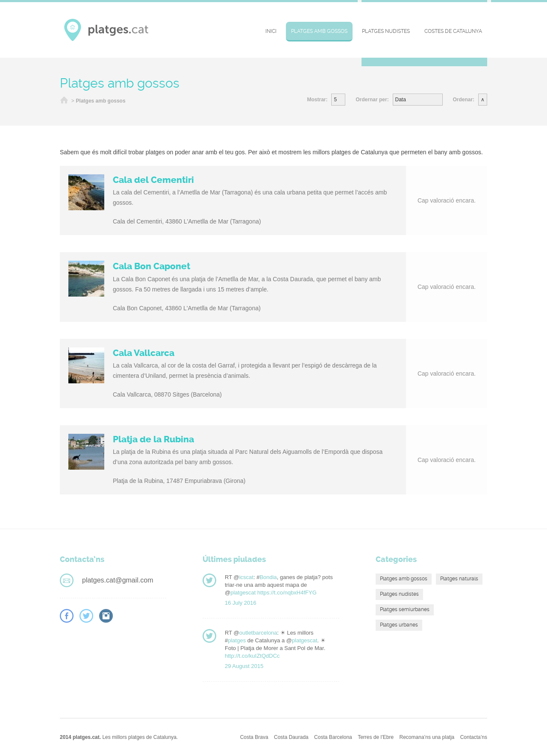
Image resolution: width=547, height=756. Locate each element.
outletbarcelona (258, 633)
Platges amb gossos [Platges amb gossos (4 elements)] (404, 579)
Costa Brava (254, 737)
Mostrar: (317, 100)
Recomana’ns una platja (427, 737)
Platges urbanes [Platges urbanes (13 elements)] (399, 625)
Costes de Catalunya (453, 31)
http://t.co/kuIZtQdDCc (252, 656)
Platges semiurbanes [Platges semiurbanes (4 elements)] (405, 609)
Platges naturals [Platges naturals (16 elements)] (459, 579)
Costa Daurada (291, 737)
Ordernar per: (372, 100)
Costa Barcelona (333, 737)
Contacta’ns (474, 737)
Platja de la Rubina (153, 439)
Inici (271, 31)
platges (237, 640)
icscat (246, 577)
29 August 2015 (244, 666)
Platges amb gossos (319, 31)
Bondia (268, 577)
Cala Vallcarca (144, 353)
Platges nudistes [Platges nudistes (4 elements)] (399, 594)
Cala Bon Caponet (151, 266)
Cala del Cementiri (153, 180)
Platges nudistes (386, 31)
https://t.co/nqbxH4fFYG (287, 593)
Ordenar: (463, 100)
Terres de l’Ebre (376, 737)
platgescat (243, 593)
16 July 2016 (241, 603)
